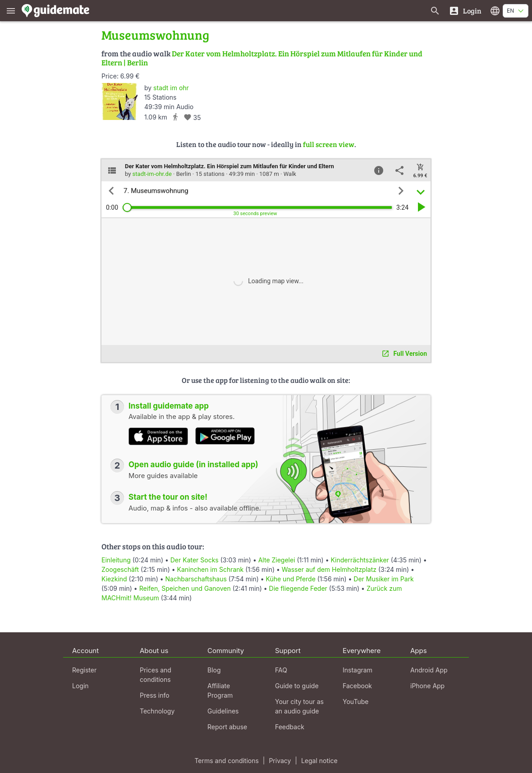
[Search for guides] (435, 11)
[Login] (465, 11)
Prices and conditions (156, 675)
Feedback (290, 727)
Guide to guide (297, 686)
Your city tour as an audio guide (299, 706)
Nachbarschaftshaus (196, 579)
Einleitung (116, 560)
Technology (157, 711)
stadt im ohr (171, 88)
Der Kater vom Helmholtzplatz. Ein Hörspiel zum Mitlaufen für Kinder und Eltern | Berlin (262, 58)
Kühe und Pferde (291, 579)
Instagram (358, 670)
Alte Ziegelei (277, 560)
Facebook (357, 686)
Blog (214, 670)
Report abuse (227, 727)
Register (84, 670)
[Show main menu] (11, 11)
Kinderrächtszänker (360, 560)
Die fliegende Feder (298, 588)
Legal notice (319, 761)
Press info (155, 695)
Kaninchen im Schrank (211, 569)
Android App (429, 670)
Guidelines (223, 711)
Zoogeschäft (120, 569)
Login (80, 686)
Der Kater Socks (195, 560)
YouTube (355, 702)
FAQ (281, 670)
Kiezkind (114, 579)
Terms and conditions (226, 761)
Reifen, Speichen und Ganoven (185, 588)
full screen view (329, 144)
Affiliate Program (220, 690)
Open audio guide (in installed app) (193, 465)
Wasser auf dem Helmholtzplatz (329, 569)
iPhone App (427, 686)
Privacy (280, 761)
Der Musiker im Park (384, 579)
